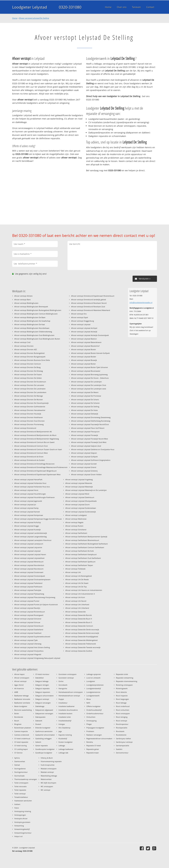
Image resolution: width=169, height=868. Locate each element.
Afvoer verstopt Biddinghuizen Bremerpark (31, 307)
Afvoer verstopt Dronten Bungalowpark (30, 357)
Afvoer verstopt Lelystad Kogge (27, 526)
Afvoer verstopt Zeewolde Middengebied (81, 640)
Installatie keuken (65, 713)
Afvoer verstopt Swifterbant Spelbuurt (80, 562)
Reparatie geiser (93, 749)
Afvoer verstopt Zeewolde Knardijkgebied (82, 637)
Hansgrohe (63, 688)
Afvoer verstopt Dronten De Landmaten (30, 389)
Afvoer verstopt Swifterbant (76, 533)
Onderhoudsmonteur (95, 713)
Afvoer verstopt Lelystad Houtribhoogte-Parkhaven (35, 497)
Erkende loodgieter (43, 728)
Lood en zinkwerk (93, 678)
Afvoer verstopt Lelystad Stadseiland (29, 630)
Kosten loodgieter (66, 742)
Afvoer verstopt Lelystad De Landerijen (86, 382)
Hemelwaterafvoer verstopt (69, 696)
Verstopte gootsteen (22, 822)
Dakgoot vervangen (43, 703)
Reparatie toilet (122, 674)
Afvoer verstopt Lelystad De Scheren (85, 403)
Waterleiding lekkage (49, 776)
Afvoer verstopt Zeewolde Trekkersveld (81, 644)
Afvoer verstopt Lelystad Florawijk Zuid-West (89, 442)
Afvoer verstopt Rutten (74, 526)
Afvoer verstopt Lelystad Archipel (84, 328)
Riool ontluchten (123, 710)
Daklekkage (40, 706)
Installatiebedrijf (65, 721)
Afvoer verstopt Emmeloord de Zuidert (29, 460)
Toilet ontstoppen (21, 783)
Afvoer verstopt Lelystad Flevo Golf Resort (88, 428)
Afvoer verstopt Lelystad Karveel (27, 512)
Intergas (62, 724)
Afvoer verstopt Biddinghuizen (26, 303)
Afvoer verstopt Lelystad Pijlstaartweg (29, 594)
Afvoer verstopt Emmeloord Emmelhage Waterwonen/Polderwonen (41, 467)
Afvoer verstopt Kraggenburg (83, 321)
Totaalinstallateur (21, 797)
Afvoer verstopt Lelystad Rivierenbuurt (30, 612)
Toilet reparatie (20, 790)
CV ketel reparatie (21, 742)
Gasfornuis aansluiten (44, 731)
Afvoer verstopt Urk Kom (75, 597)
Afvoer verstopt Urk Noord (76, 601)
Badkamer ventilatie (22, 703)
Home (15, 18)
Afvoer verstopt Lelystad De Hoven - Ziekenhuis (90, 378)
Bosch (17, 721)
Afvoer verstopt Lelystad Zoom (77, 505)
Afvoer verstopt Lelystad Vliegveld (28, 654)
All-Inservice (19, 688)
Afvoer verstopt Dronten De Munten (29, 400)
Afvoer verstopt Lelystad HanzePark (28, 479)
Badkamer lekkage (21, 696)
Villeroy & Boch (47, 758)
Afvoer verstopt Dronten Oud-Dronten (29, 421)
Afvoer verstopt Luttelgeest (76, 515)
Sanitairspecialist (123, 746)
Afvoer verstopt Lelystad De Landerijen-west (89, 389)
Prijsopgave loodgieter (95, 728)
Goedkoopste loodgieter (45, 749)
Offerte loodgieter (93, 706)
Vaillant (17, 804)
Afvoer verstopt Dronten (24, 346)
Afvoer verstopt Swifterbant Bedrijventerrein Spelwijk (86, 537)
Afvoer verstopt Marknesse (76, 519)
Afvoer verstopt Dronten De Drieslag (29, 371)
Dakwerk (39, 721)
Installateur (63, 703)
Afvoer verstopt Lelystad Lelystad (27, 551)
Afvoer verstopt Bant (22, 300)
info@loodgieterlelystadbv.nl (141, 302)
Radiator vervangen (94, 735)
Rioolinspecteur (122, 724)
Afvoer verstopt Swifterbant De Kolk (80, 551)
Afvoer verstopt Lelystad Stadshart (28, 633)
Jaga (60, 731)
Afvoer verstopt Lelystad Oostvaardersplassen (32, 579)
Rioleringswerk (122, 688)
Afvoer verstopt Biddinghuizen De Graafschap (32, 321)
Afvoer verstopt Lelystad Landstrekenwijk (31, 533)
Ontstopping (91, 721)
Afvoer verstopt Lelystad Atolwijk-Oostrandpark (90, 335)
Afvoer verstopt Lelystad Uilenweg (28, 644)
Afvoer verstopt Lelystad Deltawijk (85, 414)
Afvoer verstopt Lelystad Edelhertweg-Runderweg (91, 421)
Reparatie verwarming (125, 678)
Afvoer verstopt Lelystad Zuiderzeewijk (81, 512)
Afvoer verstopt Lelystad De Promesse (86, 396)
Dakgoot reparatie (42, 688)
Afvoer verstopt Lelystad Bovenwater (86, 371)
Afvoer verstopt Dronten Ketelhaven (29, 417)
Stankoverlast (20, 761)
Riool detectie (121, 692)
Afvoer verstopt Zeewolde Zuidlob (79, 651)
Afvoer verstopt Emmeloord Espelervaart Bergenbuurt (35, 471)
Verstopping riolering (23, 811)
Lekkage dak (63, 753)
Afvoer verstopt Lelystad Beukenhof (85, 346)
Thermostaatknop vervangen (26, 779)
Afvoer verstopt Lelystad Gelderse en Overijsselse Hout (93, 449)
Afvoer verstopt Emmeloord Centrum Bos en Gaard (34, 442)
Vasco (17, 808)
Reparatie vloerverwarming (127, 681)
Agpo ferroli (19, 685)
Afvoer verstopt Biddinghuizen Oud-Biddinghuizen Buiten (37, 339)
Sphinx (17, 758)
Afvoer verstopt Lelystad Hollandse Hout (30, 483)
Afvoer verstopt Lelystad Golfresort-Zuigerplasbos (91, 460)
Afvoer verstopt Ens (79, 314)
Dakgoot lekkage (42, 681)
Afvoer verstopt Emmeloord (25, 428)
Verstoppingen (20, 815)
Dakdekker (40, 678)
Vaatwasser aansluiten (23, 801)
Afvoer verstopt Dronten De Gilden (28, 378)
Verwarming (19, 826)
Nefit (88, 703)
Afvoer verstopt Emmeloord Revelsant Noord (89, 303)
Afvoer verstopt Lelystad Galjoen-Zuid (86, 446)
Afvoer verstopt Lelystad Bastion (84, 339)
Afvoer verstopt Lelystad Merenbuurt (29, 562)
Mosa (89, 699)
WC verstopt (45, 790)
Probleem (90, 731)
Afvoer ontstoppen (22, 678)
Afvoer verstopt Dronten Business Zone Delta (32, 360)
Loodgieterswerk (93, 696)
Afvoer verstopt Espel (80, 317)
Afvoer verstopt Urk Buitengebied (79, 576)
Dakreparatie (40, 717)
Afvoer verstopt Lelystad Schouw (27, 622)
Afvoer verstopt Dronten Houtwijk (28, 414)
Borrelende (19, 717)
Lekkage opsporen (94, 674)
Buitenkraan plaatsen (23, 728)
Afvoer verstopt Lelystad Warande (79, 483)
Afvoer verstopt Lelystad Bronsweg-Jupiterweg (89, 374)
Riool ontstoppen (123, 713)
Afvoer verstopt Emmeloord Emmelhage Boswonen (34, 464)
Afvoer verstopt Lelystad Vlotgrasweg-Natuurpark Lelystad (37, 658)
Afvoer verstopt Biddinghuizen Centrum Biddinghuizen (36, 314)
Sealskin (119, 749)
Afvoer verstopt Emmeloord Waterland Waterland (91, 310)
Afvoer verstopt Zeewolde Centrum (79, 626)
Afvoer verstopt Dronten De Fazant (28, 374)
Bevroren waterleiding (23, 710)
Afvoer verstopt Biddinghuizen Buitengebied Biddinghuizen (38, 310)
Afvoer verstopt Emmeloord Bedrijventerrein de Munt (35, 435)
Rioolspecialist (122, 728)
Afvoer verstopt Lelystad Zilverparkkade (81, 501)
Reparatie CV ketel (94, 746)
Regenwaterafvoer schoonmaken (99, 738)
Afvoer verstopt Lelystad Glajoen (84, 453)
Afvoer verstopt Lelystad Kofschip (28, 522)
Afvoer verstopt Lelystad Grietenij (84, 471)
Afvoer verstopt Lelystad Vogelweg (79, 479)
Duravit (38, 724)
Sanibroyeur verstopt (124, 742)
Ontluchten (91, 717)
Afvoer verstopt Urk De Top (76, 587)
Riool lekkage (121, 703)
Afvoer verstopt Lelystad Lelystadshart (29, 558)
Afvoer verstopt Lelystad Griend (84, 467)
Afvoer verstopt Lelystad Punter (27, 601)
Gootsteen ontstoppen (68, 674)
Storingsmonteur (21, 772)
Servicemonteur (122, 753)
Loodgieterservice (93, 692)
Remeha (90, 742)
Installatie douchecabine (68, 710)
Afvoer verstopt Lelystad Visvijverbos (29, 651)
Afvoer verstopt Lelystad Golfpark (84, 457)
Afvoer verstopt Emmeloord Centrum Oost (31, 446)
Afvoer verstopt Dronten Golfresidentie (30, 407)
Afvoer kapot (19, 674)
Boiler (17, 713)
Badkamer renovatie (22, 699)
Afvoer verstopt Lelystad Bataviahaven (86, 342)
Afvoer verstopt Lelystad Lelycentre (28, 547)
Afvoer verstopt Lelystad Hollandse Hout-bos (32, 487)
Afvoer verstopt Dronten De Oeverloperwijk (31, 403)
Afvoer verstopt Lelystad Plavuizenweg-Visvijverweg (35, 597)
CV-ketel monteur (42, 674)
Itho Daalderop (64, 728)
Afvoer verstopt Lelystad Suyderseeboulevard (32, 637)
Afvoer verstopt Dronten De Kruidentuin (30, 382)
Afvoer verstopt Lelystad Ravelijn (27, 608)
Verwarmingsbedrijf (22, 829)
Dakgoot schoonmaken (44, 696)
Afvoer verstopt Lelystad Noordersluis (29, 565)
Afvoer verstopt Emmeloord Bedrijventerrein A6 (33, 432)
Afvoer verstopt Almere (23, 296)
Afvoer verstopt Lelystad (81, 324)
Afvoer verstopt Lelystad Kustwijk (28, 530)
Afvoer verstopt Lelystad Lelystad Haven (30, 554)
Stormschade (19, 776)
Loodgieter (91, 681)
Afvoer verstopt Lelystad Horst (26, 490)
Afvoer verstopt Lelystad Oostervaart (29, 572)
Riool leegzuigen (122, 699)
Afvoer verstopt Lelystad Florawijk (85, 435)
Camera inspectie (21, 731)
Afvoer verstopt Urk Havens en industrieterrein (84, 590)
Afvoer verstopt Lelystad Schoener (28, 619)
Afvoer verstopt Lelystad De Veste (84, 410)
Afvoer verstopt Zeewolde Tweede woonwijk (83, 647)
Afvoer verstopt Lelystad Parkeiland (28, 583)
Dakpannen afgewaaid (44, 710)
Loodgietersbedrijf (94, 688)
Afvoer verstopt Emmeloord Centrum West (31, 453)
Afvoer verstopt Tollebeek (75, 569)
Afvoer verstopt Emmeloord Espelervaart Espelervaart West (37, 474)
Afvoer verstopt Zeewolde (76, 612)
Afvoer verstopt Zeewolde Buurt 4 (79, 619)
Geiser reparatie (42, 746)
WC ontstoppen (47, 786)
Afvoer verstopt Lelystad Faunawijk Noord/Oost (90, 424)
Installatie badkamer (67, 706)
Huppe (61, 699)
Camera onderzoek (22, 735)
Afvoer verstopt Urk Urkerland (77, 608)
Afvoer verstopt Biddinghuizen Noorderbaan (32, 328)
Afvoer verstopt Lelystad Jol (25, 505)
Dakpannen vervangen (44, 713)
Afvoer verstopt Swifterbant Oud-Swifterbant (83, 558)
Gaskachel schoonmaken (45, 735)
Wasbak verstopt (47, 772)
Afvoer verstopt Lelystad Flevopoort (85, 432)
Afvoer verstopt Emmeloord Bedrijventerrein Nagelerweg (37, 439)
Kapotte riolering (65, 735)
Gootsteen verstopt (66, 678)
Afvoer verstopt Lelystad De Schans (85, 400)
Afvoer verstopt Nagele (74, 522)
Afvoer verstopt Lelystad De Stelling (34, 18)
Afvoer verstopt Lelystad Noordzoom (29, 569)
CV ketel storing (20, 746)
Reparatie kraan (93, 753)
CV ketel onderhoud (22, 738)
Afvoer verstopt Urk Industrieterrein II (80, 594)
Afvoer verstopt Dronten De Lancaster (29, 385)
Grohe (61, 681)
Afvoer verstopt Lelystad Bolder (84, 357)
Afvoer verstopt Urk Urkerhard (77, 604)
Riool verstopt (122, 721)
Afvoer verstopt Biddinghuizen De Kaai (30, 324)
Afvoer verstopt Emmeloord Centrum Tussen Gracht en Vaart (38, 449)
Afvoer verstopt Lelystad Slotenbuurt (29, 626)
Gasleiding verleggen (44, 738)
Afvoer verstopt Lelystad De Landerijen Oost (89, 385)
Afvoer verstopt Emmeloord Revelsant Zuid (88, 307)
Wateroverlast (46, 779)
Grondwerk (63, 685)
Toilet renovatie (20, 786)
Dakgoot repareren (43, 692)
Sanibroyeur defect (123, 738)
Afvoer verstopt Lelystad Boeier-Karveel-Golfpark (90, 353)
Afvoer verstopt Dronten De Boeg (27, 367)
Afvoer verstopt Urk (73, 572)
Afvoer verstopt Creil (22, 342)
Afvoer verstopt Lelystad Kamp (26, 508)
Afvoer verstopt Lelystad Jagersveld (28, 501)
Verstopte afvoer (21, 818)
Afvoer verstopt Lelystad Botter (83, 364)
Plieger (89, 724)
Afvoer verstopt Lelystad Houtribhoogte (30, 494)
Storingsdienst (20, 769)
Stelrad (17, 765)
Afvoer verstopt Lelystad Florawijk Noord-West (90, 439)
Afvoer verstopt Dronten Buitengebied (29, 353)
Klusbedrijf (63, 738)
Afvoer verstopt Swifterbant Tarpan (79, 565)
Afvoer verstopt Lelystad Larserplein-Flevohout (33, 540)
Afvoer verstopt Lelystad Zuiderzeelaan (81, 508)
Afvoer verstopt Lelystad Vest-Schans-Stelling (32, 647)
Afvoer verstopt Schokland (76, 530)
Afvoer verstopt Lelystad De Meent (85, 392)
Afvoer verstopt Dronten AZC (26, 349)
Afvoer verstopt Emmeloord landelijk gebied (89, 300)
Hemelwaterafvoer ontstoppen (71, 692)
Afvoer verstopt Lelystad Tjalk (26, 640)
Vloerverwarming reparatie (51, 761)
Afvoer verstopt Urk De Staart (77, 583)
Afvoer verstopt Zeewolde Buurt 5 (79, 622)
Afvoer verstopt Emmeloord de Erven (29, 457)
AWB (16, 692)
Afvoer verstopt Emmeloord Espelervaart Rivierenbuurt (93, 296)
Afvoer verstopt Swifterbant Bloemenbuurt (82, 540)
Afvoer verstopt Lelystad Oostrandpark (30, 576)
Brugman (18, 724)
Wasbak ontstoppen (49, 769)
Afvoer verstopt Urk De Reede (77, 579)
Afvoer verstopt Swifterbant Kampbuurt (81, 554)
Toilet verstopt (20, 794)
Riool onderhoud (123, 706)
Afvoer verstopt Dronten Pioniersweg (29, 424)
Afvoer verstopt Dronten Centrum (28, 364)
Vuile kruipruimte (48, 765)
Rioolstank (120, 731)
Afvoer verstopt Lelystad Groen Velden (86, 474)
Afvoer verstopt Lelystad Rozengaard (29, 615)
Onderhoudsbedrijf (94, 710)
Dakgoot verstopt (42, 699)
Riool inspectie (122, 696)
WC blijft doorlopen (48, 783)
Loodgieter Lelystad (30, 7)
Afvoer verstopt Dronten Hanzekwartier (30, 410)
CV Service (18, 753)
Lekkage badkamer (66, 749)
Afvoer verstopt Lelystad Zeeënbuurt (80, 497)
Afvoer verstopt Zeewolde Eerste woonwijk (82, 633)
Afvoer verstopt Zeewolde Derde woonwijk (82, 630)
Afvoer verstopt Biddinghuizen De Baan (30, 317)
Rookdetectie (121, 735)
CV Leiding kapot (21, 749)
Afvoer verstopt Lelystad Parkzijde (28, 590)
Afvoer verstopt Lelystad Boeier (84, 349)
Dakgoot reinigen (42, 685)
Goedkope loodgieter (44, 753)
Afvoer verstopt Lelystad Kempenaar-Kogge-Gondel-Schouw (38, 519)
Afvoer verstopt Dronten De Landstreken (30, 392)
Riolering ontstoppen (124, 685)
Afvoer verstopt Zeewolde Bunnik (79, 615)
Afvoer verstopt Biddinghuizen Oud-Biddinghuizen (34, 335)
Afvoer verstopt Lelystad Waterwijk (79, 487)
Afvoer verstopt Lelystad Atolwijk (84, 332)
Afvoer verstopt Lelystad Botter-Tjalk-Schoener (90, 367)
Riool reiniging (122, 717)
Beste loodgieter (21, 706)
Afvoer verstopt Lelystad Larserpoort (29, 544)
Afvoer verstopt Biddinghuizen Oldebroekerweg (33, 332)
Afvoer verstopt (20, 681)
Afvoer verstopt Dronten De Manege (29, 396)
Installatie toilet (65, 717)
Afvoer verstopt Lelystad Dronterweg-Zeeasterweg (91, 417)
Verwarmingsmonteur (23, 833)
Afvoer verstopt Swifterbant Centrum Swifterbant (85, 547)
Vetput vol (18, 836)
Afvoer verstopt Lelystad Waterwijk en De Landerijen (86, 490)
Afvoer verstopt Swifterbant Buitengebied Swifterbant (87, 544)
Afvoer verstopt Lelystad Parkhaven (28, 587)
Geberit (38, 742)
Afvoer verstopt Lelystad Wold (77, 494)
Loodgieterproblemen (95, 685)
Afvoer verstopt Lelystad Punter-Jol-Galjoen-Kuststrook (36, 604)
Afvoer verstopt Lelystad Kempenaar (29, 515)
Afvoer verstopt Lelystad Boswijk (84, 360)
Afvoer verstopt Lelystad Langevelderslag (30, 537)
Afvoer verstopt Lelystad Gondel (84, 464)
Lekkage (62, 746)
